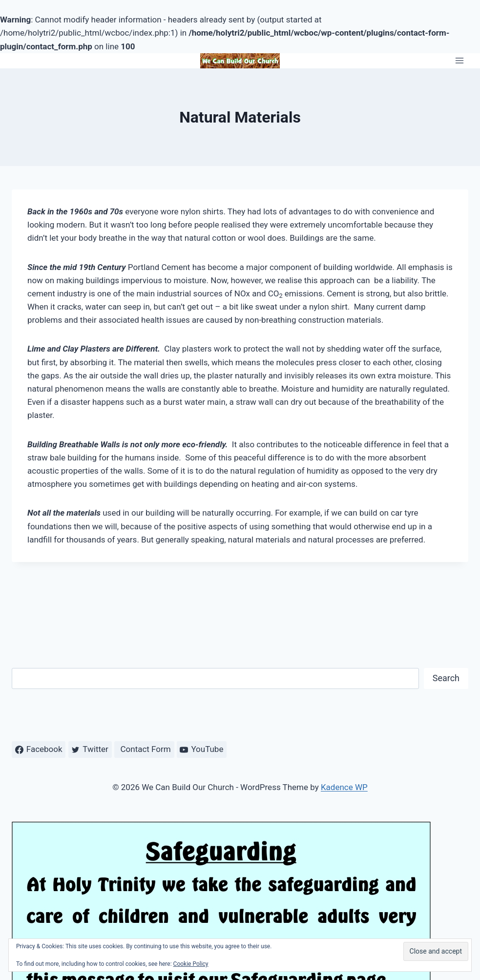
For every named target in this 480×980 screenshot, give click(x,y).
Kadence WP (344, 787)
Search (446, 678)
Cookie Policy (191, 964)
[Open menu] (459, 61)
